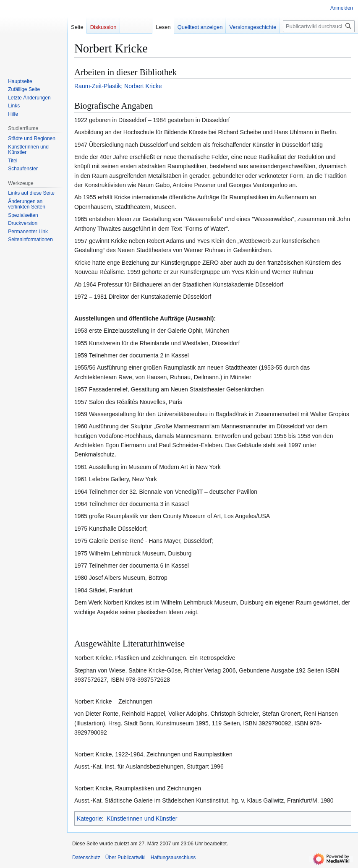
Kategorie (89, 818)
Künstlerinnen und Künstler (142, 818)
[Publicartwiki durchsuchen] (319, 26)
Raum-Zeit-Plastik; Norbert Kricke (118, 86)
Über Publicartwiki (125, 858)
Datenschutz (86, 858)
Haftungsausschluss (173, 858)
